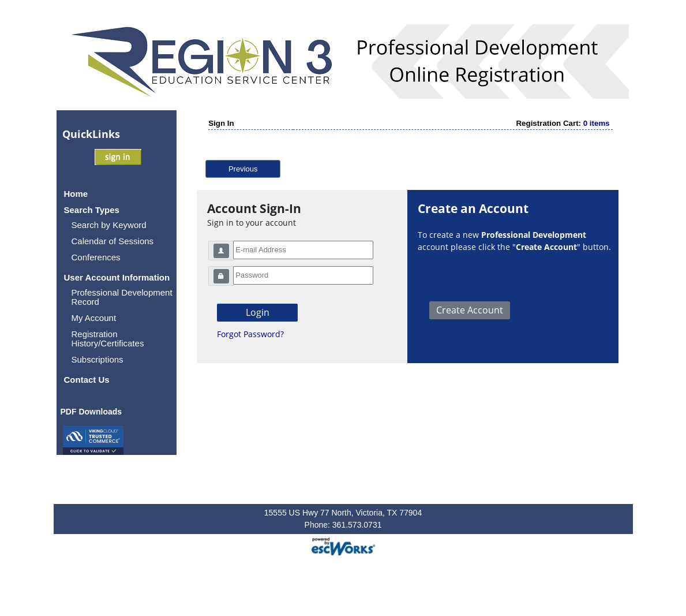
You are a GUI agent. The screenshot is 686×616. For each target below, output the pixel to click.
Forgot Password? (250, 334)
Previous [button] (243, 169)
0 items (597, 123)
